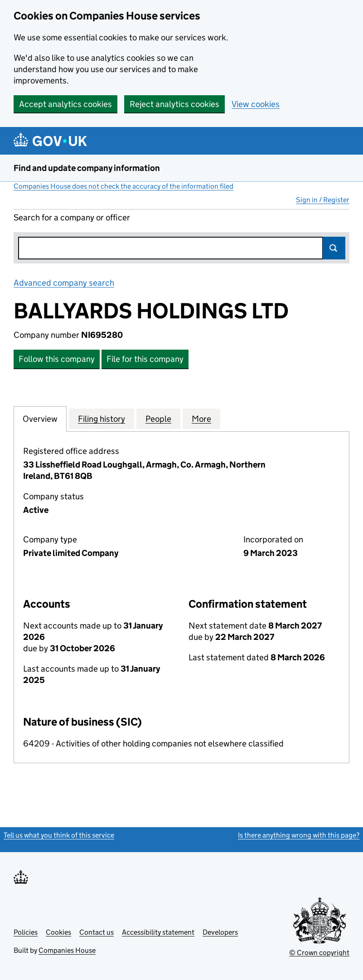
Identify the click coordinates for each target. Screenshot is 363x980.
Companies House (67, 950)
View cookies (256, 104)
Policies (26, 932)
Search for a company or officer (72, 217)
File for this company (145, 359)
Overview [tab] (40, 419)
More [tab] (201, 419)
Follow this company (57, 359)
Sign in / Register (323, 200)
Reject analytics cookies (174, 104)
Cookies (58, 932)
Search (334, 248)
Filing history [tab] (102, 419)
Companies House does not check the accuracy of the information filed (123, 186)
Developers (220, 932)
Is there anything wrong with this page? (299, 835)
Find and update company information (87, 168)
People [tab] (158, 419)
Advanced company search (64, 283)
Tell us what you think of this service (59, 835)
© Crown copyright (319, 953)
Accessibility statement (158, 932)
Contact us (97, 932)
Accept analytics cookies (65, 104)
